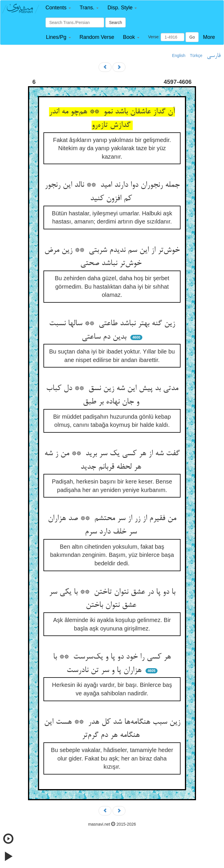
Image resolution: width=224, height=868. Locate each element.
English (179, 56)
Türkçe (196, 56)
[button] (58, 8)
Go (192, 37)
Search (116, 22)
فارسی (214, 56)
